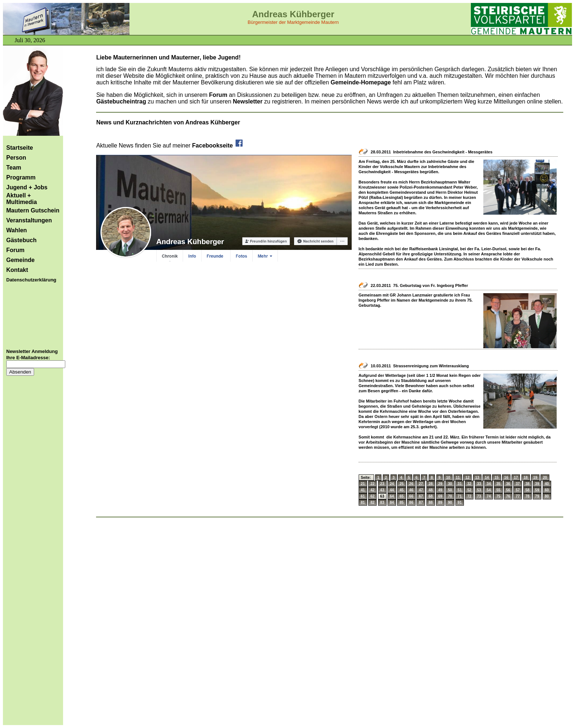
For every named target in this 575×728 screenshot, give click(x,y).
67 (421, 496)
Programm (21, 177)
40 (547, 484)
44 (392, 490)
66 (411, 496)
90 (450, 503)
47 (421, 490)
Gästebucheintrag (121, 101)
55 (498, 490)
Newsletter (248, 101)
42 (372, 490)
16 (506, 478)
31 (460, 484)
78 (528, 496)
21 (363, 484)
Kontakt (17, 270)
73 (479, 496)
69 (440, 496)
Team (14, 168)
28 (431, 484)
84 (392, 503)
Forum (15, 250)
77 (518, 496)
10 (448, 478)
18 (526, 478)
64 (392, 496)
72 (469, 496)
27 (421, 484)
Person (16, 158)
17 (516, 478)
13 (477, 478)
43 (382, 490)
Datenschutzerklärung (31, 280)
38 (528, 484)
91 (460, 503)
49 (440, 490)
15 (496, 478)
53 (479, 490)
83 (382, 503)
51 (460, 490)
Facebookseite (218, 145)
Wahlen (17, 230)
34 (489, 484)
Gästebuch (21, 240)
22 (372, 484)
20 (545, 478)
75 (498, 496)
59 (537, 490)
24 (392, 484)
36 (508, 484)
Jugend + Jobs (27, 187)
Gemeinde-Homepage (361, 82)
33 (479, 484)
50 (450, 490)
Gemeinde (20, 260)
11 (458, 478)
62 (372, 496)
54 (489, 490)
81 (363, 503)
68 (431, 496)
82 (372, 503)
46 (411, 490)
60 (547, 490)
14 (487, 478)
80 (547, 496)
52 (469, 490)
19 (535, 478)
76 (508, 496)
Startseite (20, 148)
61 (363, 496)
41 (363, 490)
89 (440, 503)
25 (401, 484)
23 (382, 484)
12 (467, 478)
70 (450, 496)
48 (431, 490)
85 (401, 503)
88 (431, 503)
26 (411, 484)
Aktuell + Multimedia (22, 199)
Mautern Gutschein (33, 210)
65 (401, 496)
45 (401, 490)
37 (518, 484)
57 (518, 490)
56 (508, 490)
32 (469, 484)
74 (489, 496)
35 (498, 484)
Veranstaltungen (29, 220)
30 (450, 484)
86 (411, 503)
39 (537, 484)
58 (528, 490)
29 (440, 484)
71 (460, 496)
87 (421, 503)
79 (537, 496)
